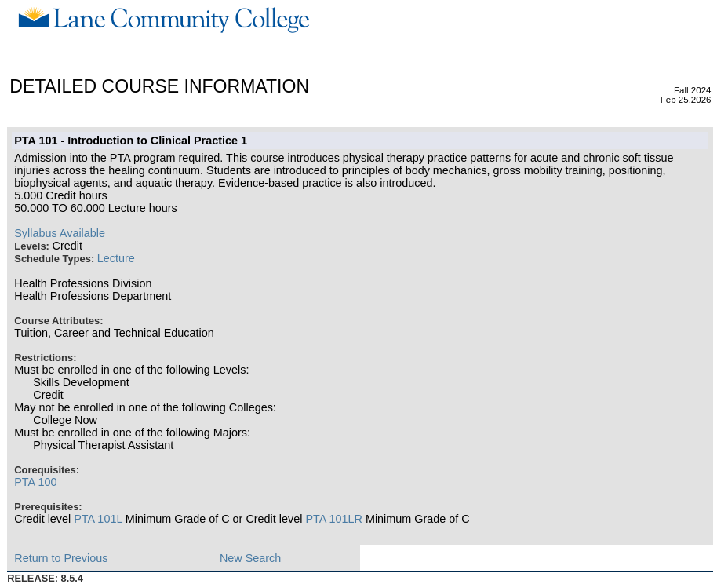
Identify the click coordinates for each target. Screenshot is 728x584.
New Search (250, 558)
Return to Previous (61, 558)
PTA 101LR (334, 519)
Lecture (116, 258)
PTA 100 (35, 482)
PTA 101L (98, 519)
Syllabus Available (60, 233)
